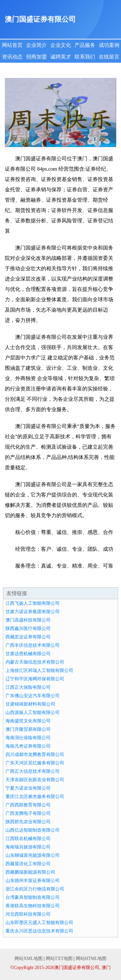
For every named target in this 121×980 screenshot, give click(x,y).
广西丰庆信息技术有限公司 (33, 645)
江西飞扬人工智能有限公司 (33, 603)
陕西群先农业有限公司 (28, 822)
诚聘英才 (61, 57)
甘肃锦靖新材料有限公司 (30, 704)
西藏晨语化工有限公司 (28, 864)
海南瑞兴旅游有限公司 (28, 847)
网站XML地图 (29, 959)
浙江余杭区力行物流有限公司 (35, 889)
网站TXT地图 (59, 959)
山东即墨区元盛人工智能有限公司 (39, 923)
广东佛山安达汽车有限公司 (33, 696)
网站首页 (12, 45)
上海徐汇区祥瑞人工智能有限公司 (39, 671)
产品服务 (85, 45)
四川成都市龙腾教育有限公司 (35, 755)
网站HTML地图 (91, 959)
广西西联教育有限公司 (28, 805)
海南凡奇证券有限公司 (28, 746)
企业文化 (61, 45)
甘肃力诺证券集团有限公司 (33, 612)
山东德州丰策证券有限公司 (33, 881)
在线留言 (109, 57)
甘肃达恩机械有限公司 (28, 654)
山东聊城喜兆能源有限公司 (33, 855)
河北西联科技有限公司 (28, 914)
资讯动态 (12, 57)
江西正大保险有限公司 (28, 687)
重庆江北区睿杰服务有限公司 (35, 797)
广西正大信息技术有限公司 (33, 771)
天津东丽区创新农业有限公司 (35, 780)
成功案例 (109, 45)
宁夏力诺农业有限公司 (28, 788)
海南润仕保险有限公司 (28, 738)
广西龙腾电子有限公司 (28, 813)
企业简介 (36, 45)
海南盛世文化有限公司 (28, 721)
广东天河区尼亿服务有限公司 (35, 763)
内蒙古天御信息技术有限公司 (35, 662)
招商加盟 (36, 57)
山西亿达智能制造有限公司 (33, 830)
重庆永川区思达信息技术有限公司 (39, 931)
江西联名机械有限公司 (28, 839)
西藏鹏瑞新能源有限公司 (30, 872)
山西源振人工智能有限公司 (33, 713)
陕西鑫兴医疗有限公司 (28, 628)
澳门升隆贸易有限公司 (28, 729)
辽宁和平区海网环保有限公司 (35, 679)
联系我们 (85, 57)
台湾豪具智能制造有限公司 (33, 897)
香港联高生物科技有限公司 (33, 906)
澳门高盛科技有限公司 (28, 620)
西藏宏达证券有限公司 (28, 637)
